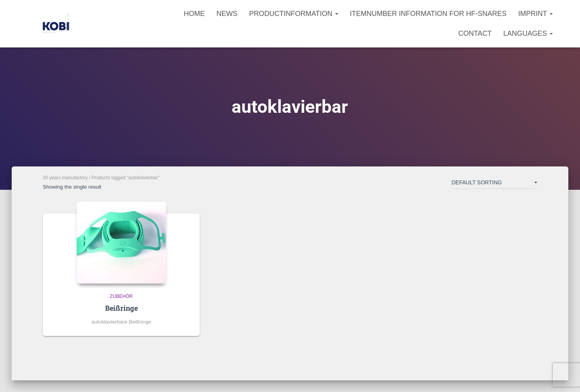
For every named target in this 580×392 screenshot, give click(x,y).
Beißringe (121, 308)
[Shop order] (494, 184)
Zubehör (121, 296)
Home (194, 14)
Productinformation (294, 14)
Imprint (535, 14)
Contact (475, 33)
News (227, 14)
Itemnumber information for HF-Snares (428, 14)
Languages (528, 33)
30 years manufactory (65, 178)
